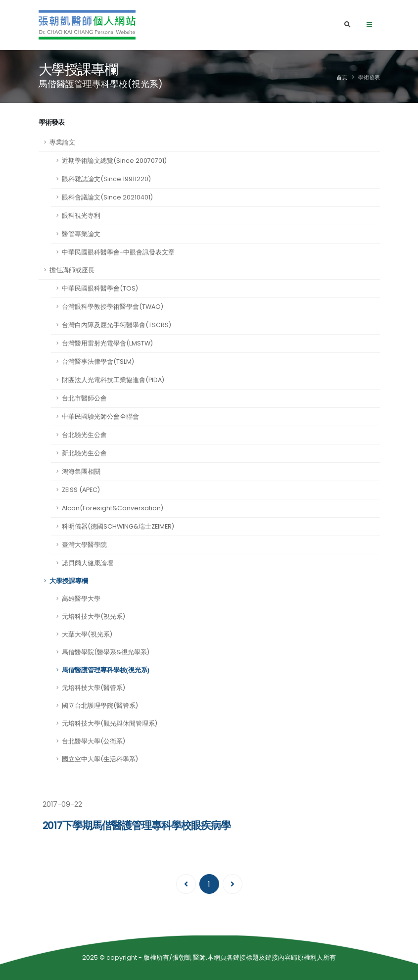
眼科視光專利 (81, 216)
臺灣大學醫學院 (84, 545)
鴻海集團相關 (81, 471)
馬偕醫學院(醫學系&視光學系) (106, 652)
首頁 (342, 77)
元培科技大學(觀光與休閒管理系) (110, 723)
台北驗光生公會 (84, 435)
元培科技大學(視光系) (93, 616)
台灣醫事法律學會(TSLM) (98, 362)
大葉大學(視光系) (87, 634)
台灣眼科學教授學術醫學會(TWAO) (113, 307)
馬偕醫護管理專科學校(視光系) (106, 670)
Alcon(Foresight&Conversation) (113, 508)
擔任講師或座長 (72, 270)
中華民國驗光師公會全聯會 (100, 416)
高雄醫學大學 (81, 599)
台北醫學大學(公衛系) (93, 741)
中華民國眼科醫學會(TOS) (100, 288)
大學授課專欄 (69, 581)
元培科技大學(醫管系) (93, 688)
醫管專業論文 (81, 234)
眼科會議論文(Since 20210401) (107, 197)
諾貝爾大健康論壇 (88, 563)
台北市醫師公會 (84, 398)
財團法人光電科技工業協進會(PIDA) (113, 380)
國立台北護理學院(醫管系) (100, 706)
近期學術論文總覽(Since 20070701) (114, 161)
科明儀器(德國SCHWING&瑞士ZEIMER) (118, 526)
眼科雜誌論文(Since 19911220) (106, 179)
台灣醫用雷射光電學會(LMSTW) (107, 343)
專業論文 (62, 142)
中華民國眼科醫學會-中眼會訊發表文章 (118, 252)
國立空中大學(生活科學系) (100, 759)
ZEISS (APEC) (81, 490)
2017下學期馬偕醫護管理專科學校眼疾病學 (137, 825)
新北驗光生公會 (84, 453)
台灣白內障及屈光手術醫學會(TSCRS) (116, 325)
